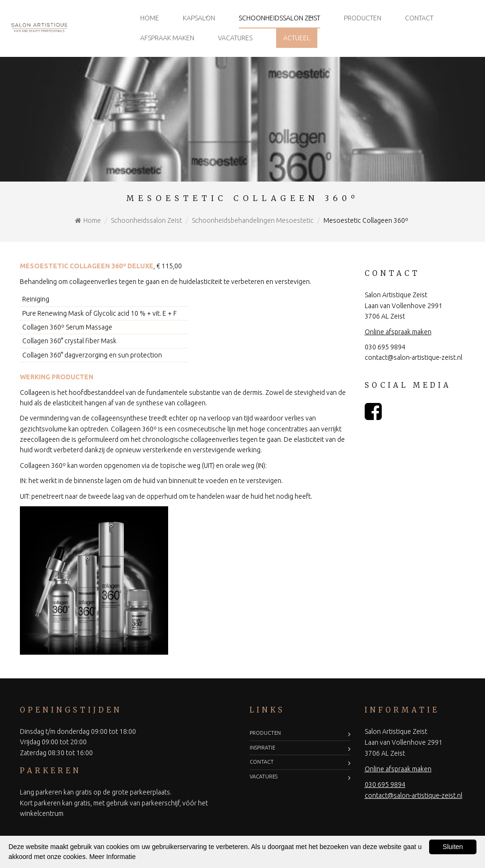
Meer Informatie (112, 857)
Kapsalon (199, 18)
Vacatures (235, 38)
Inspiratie (262, 748)
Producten (363, 18)
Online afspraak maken (398, 332)
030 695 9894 (385, 347)
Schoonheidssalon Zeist (279, 18)
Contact (419, 18)
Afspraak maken (167, 38)
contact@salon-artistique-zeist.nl (413, 357)
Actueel (297, 38)
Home (150, 18)
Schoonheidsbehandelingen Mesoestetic (253, 220)
